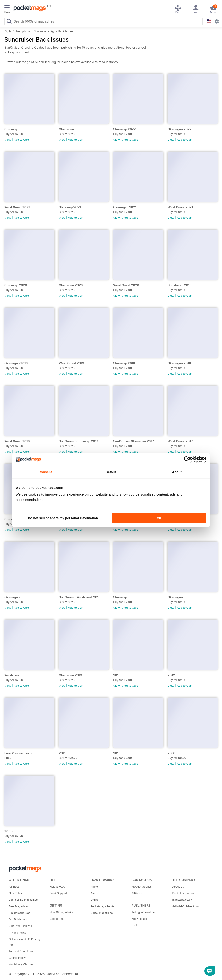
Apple (94, 887)
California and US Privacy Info (25, 942)
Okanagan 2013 (70, 675)
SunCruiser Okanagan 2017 (134, 441)
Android (95, 893)
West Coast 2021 (180, 207)
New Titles (15, 893)
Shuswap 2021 (70, 207)
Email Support (58, 893)
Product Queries (141, 887)
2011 (62, 753)
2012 (171, 675)
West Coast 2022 (17, 207)
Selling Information (143, 912)
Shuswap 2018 (124, 363)
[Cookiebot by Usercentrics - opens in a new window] (187, 459)
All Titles (14, 887)
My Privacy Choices (21, 964)
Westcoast (12, 675)
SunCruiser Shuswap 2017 (78, 441)
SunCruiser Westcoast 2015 (80, 597)
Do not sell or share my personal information (63, 518)
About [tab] (177, 472)
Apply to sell (139, 919)
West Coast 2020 (126, 285)
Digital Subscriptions (17, 31)
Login (135, 925)
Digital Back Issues (62, 31)
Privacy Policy (17, 933)
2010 (117, 753)
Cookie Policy (17, 958)
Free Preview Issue (18, 753)
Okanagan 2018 (179, 363)
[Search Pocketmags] (9, 22)
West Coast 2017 (180, 441)
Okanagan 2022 (180, 129)
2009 (172, 753)
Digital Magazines (102, 913)
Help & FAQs (57, 887)
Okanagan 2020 (71, 285)
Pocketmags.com (183, 893)
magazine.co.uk (182, 900)
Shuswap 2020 (16, 285)
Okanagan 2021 (125, 207)
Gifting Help (57, 919)
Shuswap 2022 (124, 129)
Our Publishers (18, 919)
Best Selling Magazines (23, 900)
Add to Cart (21, 140)
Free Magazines (19, 906)
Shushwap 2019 (180, 285)
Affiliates (137, 893)
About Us (178, 887)
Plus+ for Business (20, 926)
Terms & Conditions (21, 951)
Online (95, 900)
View (8, 140)
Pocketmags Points (102, 906)
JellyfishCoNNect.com (186, 906)
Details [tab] (111, 472)
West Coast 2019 (71, 363)
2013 (117, 675)
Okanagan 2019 (16, 363)
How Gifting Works (61, 912)
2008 (8, 831)
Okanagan (66, 129)
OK (159, 518)
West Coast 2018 (17, 441)
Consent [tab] (45, 472)
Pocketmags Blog (20, 913)
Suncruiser (41, 31)
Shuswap (11, 129)
